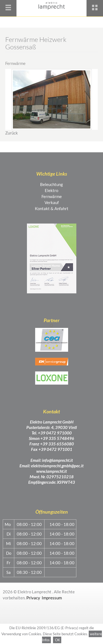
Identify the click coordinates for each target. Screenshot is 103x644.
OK (57, 640)
